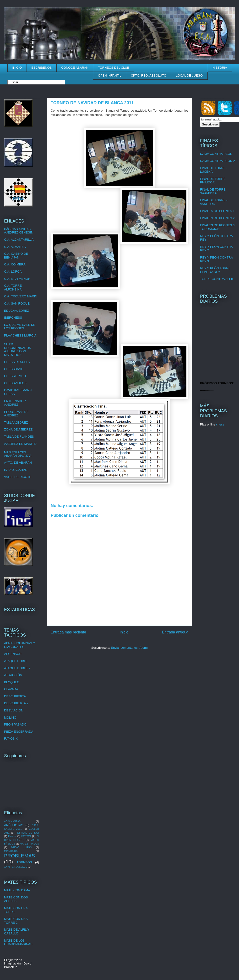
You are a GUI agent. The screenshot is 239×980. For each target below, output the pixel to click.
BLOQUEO (12, 682)
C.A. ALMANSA (15, 247)
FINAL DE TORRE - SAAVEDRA (214, 191)
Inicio (124, 632)
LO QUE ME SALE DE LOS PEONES (20, 327)
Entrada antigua (175, 632)
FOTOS (26, 836)
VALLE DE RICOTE (18, 477)
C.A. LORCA (13, 272)
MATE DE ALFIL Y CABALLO (17, 931)
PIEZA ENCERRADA (19, 732)
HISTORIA (220, 68)
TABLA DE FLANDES (19, 437)
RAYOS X (11, 739)
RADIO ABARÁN (16, 470)
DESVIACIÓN (14, 710)
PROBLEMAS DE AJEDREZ (16, 414)
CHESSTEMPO (15, 376)
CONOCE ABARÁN (75, 68)
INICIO (17, 68)
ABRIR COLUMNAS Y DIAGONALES (19, 645)
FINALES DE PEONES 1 (217, 211)
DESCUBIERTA (15, 696)
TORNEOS (24, 862)
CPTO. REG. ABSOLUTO (148, 75)
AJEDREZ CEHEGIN (19, 232)
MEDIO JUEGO (22, 848)
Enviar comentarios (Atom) (129, 648)
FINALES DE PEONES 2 (217, 218)
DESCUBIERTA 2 (16, 703)
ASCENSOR (13, 654)
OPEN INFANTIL (110, 75)
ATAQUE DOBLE (16, 661)
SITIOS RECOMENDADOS (18, 346)
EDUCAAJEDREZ (17, 311)
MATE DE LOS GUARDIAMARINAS (18, 942)
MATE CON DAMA (17, 890)
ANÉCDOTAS (14, 825)
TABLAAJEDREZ (16, 423)
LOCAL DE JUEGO (189, 75)
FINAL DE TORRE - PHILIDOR (214, 181)
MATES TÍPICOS (29, 844)
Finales (12, 836)
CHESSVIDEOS (15, 383)
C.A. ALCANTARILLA (19, 240)
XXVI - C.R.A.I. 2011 (15, 867)
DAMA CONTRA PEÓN (216, 154)
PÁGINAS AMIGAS (17, 229)
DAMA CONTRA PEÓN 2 (217, 161)
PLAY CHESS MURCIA (20, 335)
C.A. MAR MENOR (17, 279)
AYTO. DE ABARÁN (18, 463)
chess (220, 424)
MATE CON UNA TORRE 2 (16, 921)
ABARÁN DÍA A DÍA (18, 456)
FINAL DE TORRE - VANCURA (214, 202)
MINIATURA (11, 851)
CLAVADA (11, 689)
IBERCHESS (13, 318)
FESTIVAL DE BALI (27, 833)
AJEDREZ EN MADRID (20, 444)
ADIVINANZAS (12, 822)
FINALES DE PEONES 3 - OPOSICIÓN (217, 227)
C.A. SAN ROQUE (17, 303)
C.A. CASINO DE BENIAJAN (16, 256)
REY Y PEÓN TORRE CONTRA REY (215, 270)
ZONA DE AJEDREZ (18, 429)
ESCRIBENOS (41, 68)
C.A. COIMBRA (15, 264)
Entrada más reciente (68, 632)
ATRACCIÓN (13, 675)
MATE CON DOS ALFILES (16, 899)
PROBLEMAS (19, 856)
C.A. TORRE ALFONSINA (13, 288)
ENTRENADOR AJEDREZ (15, 403)
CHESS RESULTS (17, 362)
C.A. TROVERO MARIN (21, 296)
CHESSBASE (14, 369)
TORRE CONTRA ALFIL (217, 279)
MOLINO (10, 718)
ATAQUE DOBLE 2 (17, 668)
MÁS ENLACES (15, 452)
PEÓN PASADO (15, 724)
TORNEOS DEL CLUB (114, 68)
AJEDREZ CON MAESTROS (15, 353)
